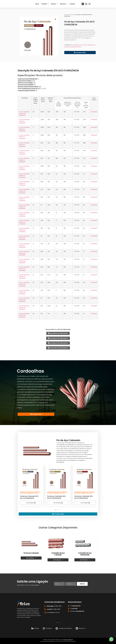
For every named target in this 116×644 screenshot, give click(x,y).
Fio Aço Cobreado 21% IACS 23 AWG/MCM (24, 292)
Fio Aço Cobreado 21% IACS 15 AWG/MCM (24, 230)
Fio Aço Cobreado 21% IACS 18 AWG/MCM (24, 253)
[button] (83, 4)
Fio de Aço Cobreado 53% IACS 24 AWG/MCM (29, 497)
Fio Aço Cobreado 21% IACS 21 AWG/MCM (24, 277)
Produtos (45, 4)
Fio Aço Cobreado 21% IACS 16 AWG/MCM (24, 238)
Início (66, 15)
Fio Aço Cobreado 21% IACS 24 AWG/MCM (24, 300)
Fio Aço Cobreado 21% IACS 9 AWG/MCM (24, 183)
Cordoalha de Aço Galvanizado (85, 554)
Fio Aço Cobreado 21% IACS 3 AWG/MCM (24, 137)
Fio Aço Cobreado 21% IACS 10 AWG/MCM (24, 191)
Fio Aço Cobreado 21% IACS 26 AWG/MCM (24, 315)
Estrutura (64, 4)
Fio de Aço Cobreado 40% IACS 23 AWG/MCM (56, 497)
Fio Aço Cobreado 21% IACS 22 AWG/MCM (24, 284)
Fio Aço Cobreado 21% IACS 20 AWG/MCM (24, 269)
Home (37, 4)
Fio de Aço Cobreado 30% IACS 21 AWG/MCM (83, 497)
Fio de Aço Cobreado (87, 45)
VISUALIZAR (94, 112)
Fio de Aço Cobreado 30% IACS (83, 493)
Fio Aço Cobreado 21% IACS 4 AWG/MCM (24, 145)
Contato (72, 4)
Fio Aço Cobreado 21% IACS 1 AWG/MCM (24, 121)
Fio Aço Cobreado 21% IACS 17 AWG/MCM (24, 245)
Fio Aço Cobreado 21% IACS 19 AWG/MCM (24, 261)
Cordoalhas (71, 15)
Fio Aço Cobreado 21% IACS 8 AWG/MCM (24, 176)
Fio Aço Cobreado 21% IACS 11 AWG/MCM (24, 199)
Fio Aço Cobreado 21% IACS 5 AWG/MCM (24, 152)
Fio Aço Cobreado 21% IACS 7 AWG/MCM (24, 168)
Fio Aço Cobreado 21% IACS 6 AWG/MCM (24, 160)
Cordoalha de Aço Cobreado (58, 554)
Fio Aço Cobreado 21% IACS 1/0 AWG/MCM (24, 114)
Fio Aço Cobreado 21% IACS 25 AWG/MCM (24, 308)
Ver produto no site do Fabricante (58, 329)
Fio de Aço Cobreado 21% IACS (80, 46)
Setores (54, 4)
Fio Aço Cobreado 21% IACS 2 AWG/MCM (24, 129)
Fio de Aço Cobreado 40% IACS (56, 493)
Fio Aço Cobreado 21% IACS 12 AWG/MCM (24, 207)
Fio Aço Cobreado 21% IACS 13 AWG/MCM (24, 214)
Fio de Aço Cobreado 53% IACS (29, 493)
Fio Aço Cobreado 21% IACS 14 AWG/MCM (24, 222)
